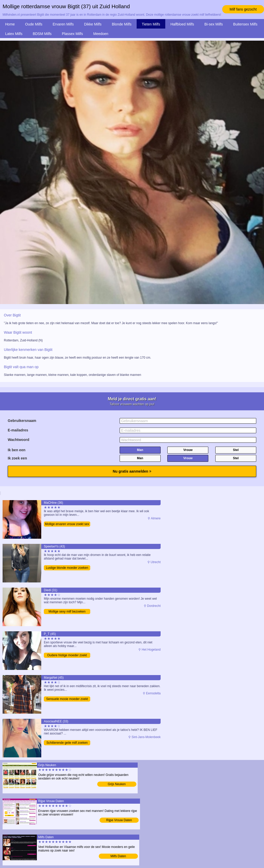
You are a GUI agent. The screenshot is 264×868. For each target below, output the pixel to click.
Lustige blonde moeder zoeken (67, 568)
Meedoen (101, 34)
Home (10, 24)
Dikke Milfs (93, 24)
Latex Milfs (14, 34)
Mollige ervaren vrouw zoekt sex (67, 524)
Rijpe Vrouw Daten (119, 820)
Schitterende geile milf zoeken (67, 743)
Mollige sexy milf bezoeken (67, 612)
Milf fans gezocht (243, 9)
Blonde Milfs (122, 24)
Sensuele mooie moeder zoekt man (67, 699)
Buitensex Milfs (245, 24)
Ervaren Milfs (63, 24)
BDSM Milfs (42, 34)
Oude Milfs (34, 24)
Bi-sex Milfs (214, 24)
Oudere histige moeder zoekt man (67, 656)
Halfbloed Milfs (182, 24)
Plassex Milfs (72, 34)
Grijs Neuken (117, 784)
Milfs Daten (118, 856)
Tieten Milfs (151, 24)
